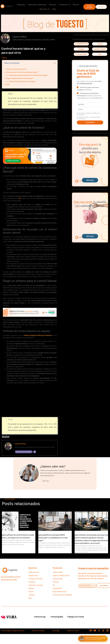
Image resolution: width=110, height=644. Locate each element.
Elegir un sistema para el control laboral (19, 78)
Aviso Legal (56, 631)
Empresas (21, 5)
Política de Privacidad (38, 631)
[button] (55, 63)
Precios (76, 5)
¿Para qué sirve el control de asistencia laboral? (22, 72)
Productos (64, 5)
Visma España (57, 618)
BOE (20, 198)
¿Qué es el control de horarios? (16, 69)
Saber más (47, 481)
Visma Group (40, 618)
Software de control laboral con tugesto (22, 81)
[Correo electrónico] (35, 452)
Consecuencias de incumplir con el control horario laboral (28, 75)
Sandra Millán (20, 444)
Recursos (45, 9)
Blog (54, 9)
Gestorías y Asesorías (37, 5)
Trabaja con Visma (75, 618)
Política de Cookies (73, 631)
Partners (53, 5)
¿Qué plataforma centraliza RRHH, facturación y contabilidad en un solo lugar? (53, 539)
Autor (8, 85)
